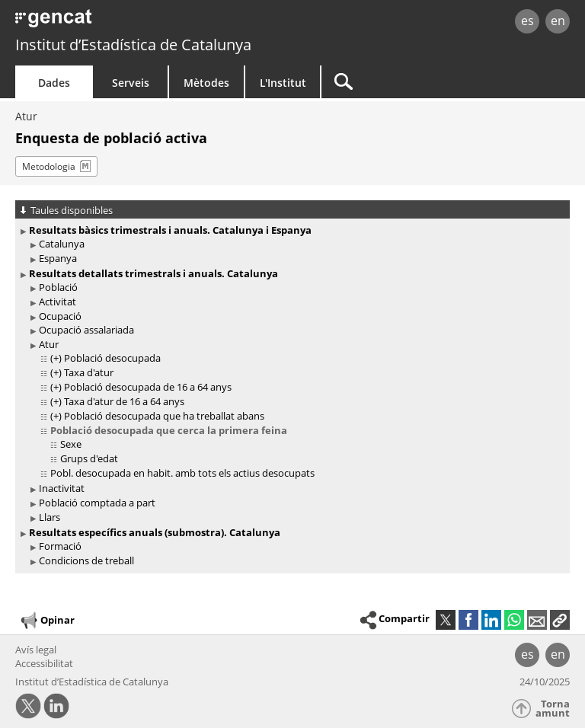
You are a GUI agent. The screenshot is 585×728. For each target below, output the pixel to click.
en (558, 21)
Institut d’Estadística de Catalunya (133, 45)
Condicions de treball (86, 560)
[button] (560, 620)
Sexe (71, 444)
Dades (54, 83)
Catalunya (62, 244)
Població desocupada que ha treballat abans (164, 416)
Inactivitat (62, 488)
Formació (60, 546)
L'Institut (283, 83)
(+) (56, 358)
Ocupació (60, 316)
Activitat (58, 302)
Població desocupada (112, 358)
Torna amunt (553, 709)
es (527, 21)
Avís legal (36, 650)
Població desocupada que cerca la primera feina (169, 430)
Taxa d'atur (89, 372)
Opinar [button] (47, 621)
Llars (50, 517)
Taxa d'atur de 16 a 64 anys (124, 401)
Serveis (131, 83)
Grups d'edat (89, 458)
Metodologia (49, 166)
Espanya (58, 258)
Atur (26, 116)
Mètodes (206, 83)
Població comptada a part (97, 503)
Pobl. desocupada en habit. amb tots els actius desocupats (182, 473)
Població (58, 287)
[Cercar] (417, 82)
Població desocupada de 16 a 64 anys (148, 387)
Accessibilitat (44, 663)
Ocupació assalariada (86, 330)
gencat (126, 22)
